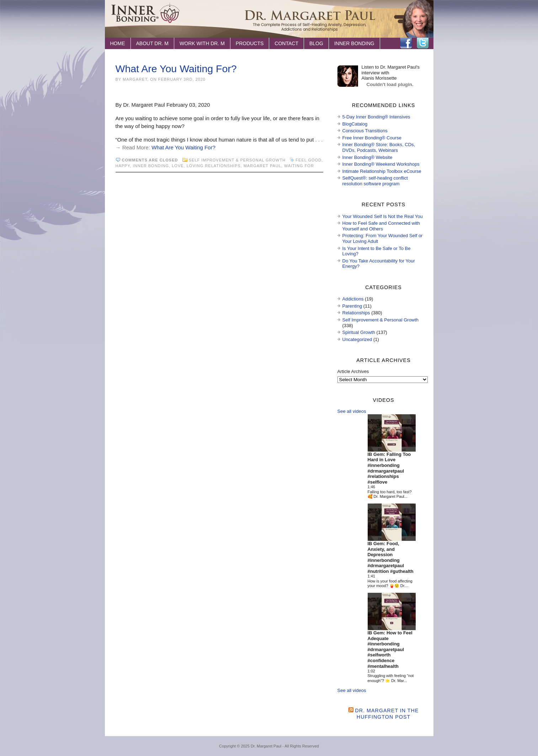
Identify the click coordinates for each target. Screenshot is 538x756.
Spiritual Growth (359, 332)
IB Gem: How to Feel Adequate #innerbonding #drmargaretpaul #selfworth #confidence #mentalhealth (390, 649)
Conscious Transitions (365, 131)
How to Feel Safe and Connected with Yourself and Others (381, 226)
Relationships (356, 313)
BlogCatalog (355, 124)
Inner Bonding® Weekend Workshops (381, 164)
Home (118, 43)
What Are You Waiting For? (176, 69)
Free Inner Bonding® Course (372, 138)
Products (250, 43)
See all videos (352, 411)
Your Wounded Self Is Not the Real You (383, 216)
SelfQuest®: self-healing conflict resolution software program (375, 181)
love (178, 166)
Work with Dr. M (202, 43)
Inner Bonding (354, 43)
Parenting (352, 306)
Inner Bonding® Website (367, 157)
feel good (308, 160)
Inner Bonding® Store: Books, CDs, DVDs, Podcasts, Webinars (379, 147)
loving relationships (214, 166)
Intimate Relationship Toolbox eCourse (382, 171)
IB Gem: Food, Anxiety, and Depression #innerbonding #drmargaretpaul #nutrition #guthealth (391, 557)
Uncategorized (357, 339)
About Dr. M (153, 43)
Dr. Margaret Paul (266, 746)
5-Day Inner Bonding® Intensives (376, 117)
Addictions (353, 299)
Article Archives (353, 371)
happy (123, 166)
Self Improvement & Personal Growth (237, 160)
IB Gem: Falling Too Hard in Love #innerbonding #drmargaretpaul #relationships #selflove (389, 468)
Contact (286, 43)
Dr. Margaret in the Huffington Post (387, 714)
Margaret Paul (262, 166)
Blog (316, 43)
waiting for (299, 166)
